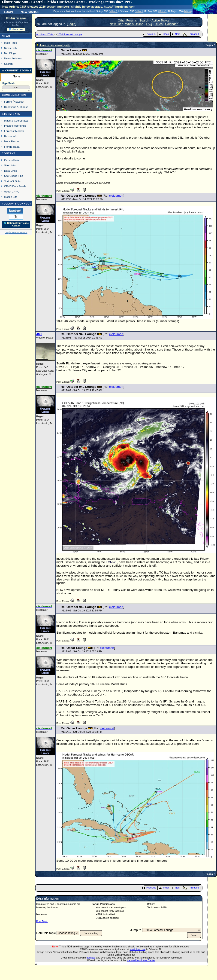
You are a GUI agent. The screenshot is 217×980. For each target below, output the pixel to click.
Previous (149, 34)
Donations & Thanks (16, 107)
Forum (8, 102)
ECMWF (111, 562)
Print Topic (42, 921)
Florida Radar (12, 147)
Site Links (10, 165)
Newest (18, 102)
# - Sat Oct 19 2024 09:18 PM (82, 732)
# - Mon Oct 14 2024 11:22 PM (82, 199)
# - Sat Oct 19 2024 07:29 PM (82, 651)
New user (116, 24)
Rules (159, 24)
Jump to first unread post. (55, 45)
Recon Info (11, 136)
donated (91, 958)
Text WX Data (12, 181)
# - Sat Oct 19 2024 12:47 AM (82, 390)
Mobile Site (11, 197)
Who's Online (134, 24)
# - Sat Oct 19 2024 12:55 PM (82, 611)
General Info (12, 160)
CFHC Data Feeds (15, 186)
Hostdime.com (138, 949)
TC (175, 562)
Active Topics (160, 20)
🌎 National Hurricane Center (16, 224)
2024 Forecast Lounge (70, 34)
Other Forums (127, 20)
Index (164, 34)
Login (8, 12)
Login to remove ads (16, 232)
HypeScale (9, 83)
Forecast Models (14, 131)
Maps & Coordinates (16, 121)
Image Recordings (15, 126)
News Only (11, 48)
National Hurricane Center (141, 960)
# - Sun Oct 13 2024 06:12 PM (82, 54)
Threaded (191, 34)
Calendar (171, 24)
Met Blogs (10, 53)
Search (8, 64)
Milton (113, 11)
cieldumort (116, 196)
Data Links (11, 171)
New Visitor (30, 12)
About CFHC (12, 191)
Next (176, 34)
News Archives (13, 58)
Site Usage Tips (14, 176)
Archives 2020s (45, 34)
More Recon (11, 141)
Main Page (11, 43)
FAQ (149, 24)
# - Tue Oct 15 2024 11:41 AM (82, 338)
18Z (59, 663)
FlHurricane (16, 18)
